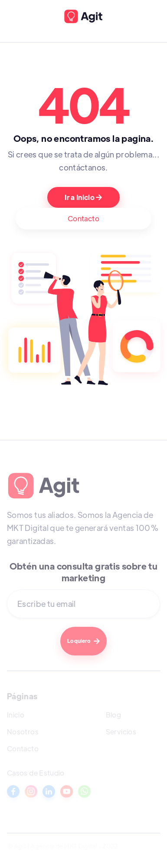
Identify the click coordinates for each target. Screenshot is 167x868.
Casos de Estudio (36, 773)
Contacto (83, 218)
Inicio (16, 715)
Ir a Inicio (83, 197)
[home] (83, 17)
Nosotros (23, 732)
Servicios (121, 732)
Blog (113, 715)
